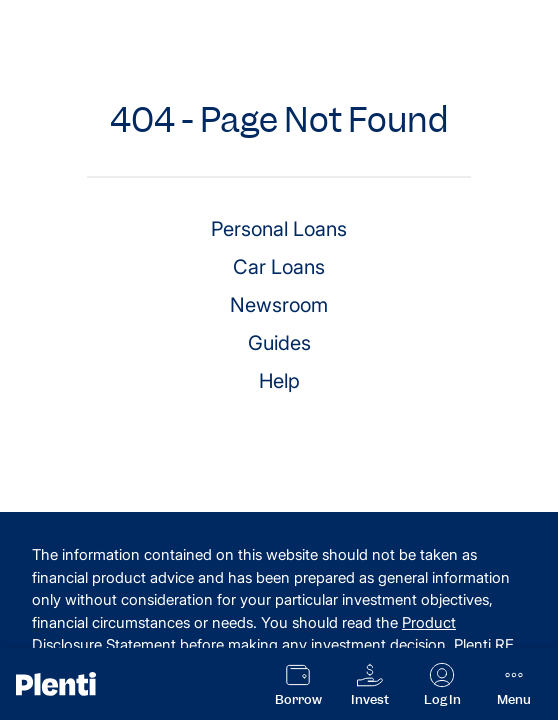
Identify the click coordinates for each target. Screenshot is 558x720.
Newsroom (279, 305)
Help (279, 381)
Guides (279, 343)
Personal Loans (279, 229)
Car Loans (279, 267)
